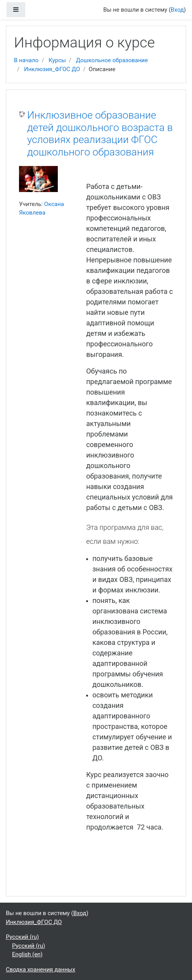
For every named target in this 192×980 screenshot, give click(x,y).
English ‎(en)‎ (27, 954)
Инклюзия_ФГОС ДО (52, 69)
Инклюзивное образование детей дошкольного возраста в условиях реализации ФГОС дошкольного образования (100, 134)
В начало (26, 60)
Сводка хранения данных (41, 970)
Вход (177, 10)
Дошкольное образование (112, 60)
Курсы (57, 60)
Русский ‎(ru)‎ (22, 937)
